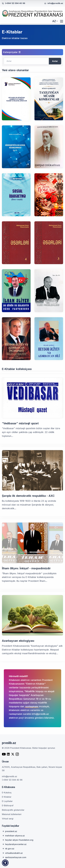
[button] (5, 863)
